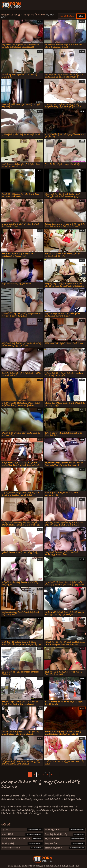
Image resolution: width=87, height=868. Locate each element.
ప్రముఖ (81, 16)
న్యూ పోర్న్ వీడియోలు (67, 16)
